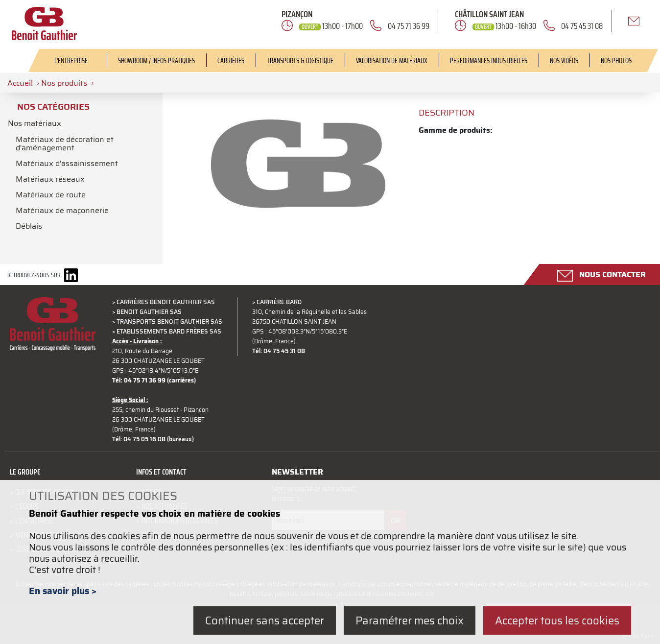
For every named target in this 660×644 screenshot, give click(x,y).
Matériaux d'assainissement (67, 162)
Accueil (20, 83)
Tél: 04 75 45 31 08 (279, 351)
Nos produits (64, 83)
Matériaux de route (51, 192)
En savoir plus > (63, 591)
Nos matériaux (35, 123)
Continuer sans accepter (265, 620)
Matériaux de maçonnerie (62, 207)
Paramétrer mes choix (410, 620)
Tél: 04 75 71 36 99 (139, 381)
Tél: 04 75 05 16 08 (139, 439)
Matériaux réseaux (50, 177)
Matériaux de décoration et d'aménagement (65, 143)
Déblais (29, 222)
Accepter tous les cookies (557, 620)
